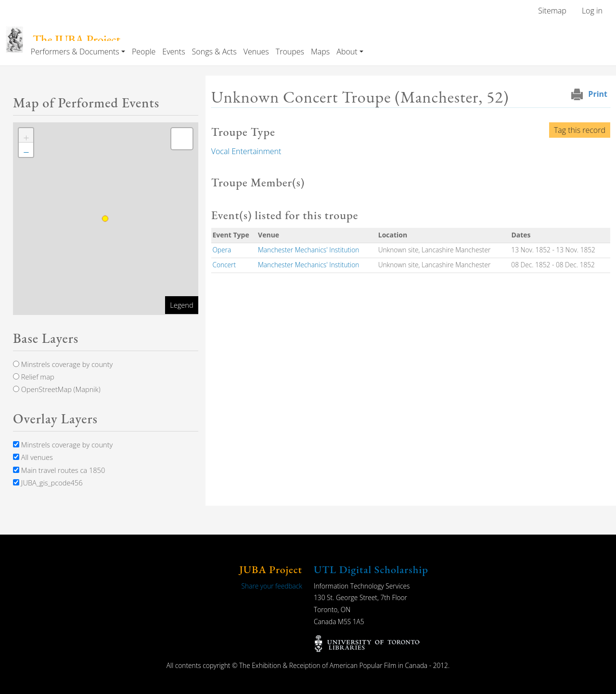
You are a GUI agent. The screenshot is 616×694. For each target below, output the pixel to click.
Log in (592, 11)
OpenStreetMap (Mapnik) (57, 389)
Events (173, 52)
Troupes (290, 52)
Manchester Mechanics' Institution (308, 250)
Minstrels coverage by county (63, 364)
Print (598, 94)
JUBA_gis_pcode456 (48, 483)
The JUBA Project (77, 40)
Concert (224, 265)
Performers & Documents (75, 52)
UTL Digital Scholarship (371, 570)
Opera (222, 250)
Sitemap (552, 11)
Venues (256, 52)
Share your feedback (272, 586)
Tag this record (580, 130)
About (347, 52)
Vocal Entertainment (246, 151)
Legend (181, 305)
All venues (33, 457)
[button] (26, 135)
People (144, 52)
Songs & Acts (214, 52)
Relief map (34, 377)
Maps (320, 52)
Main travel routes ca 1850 (59, 470)
